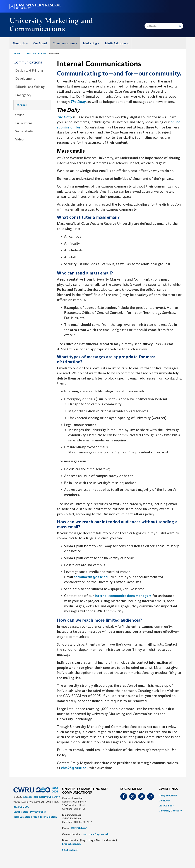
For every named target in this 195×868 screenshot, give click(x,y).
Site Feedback (70, 850)
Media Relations (118, 43)
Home (17, 54)
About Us (21, 43)
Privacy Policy (38, 812)
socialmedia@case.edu (92, 577)
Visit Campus (166, 806)
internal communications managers (123, 596)
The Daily (78, 102)
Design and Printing (29, 70)
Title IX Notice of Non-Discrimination (35, 817)
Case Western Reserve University (41, 797)
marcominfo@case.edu (96, 834)
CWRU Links (168, 789)
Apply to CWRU (168, 796)
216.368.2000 (21, 807)
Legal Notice (21, 812)
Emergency (23, 95)
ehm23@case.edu (75, 768)
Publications (24, 123)
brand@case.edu (72, 844)
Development (25, 79)
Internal (21, 105)
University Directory (170, 811)
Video (19, 139)
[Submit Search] (180, 26)
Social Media (24, 131)
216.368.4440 (79, 828)
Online (20, 115)
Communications (66, 43)
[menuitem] (20, 43)
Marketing (93, 43)
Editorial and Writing (30, 87)
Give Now (164, 801)
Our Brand (40, 43)
